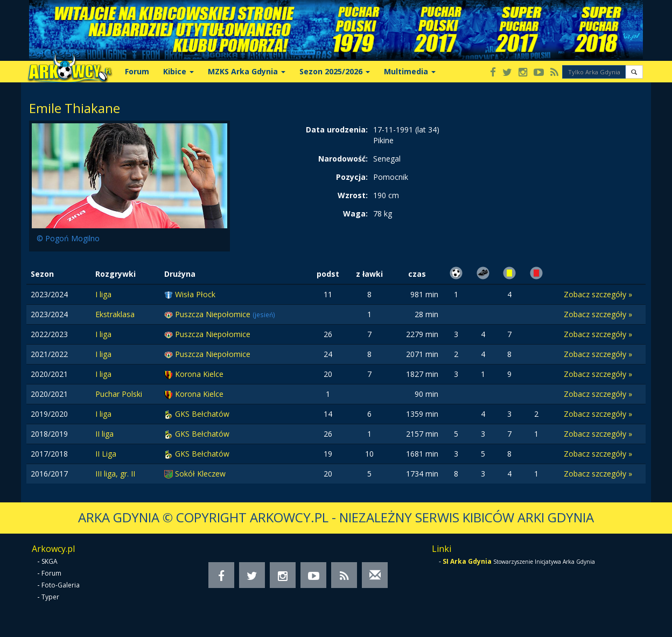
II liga (104, 434)
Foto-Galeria (61, 585)
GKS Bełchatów (202, 414)
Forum (137, 71)
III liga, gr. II (115, 474)
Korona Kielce (199, 374)
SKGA (50, 561)
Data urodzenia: (337, 129)
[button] (634, 72)
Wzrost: (353, 195)
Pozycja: (352, 177)
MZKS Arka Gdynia (247, 71)
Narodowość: (343, 159)
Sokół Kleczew (200, 474)
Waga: (355, 213)
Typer (50, 597)
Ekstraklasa (115, 314)
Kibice (178, 71)
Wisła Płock (195, 294)
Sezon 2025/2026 (335, 71)
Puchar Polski (119, 394)
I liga (103, 294)
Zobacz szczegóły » (598, 294)
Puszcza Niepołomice (214, 314)
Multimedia (410, 71)
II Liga (106, 454)
